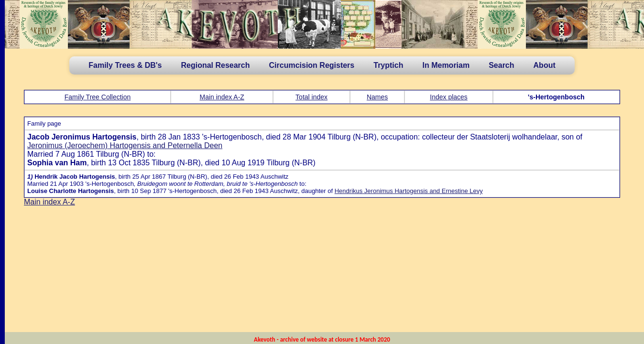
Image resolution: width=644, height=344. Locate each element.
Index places (449, 97)
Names (377, 97)
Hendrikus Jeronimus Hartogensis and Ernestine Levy (409, 191)
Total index (311, 97)
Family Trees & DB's (125, 65)
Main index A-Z (222, 97)
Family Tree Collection (98, 97)
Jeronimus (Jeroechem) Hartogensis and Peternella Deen (125, 145)
